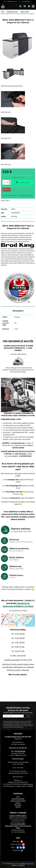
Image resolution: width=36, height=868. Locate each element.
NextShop (23, 864)
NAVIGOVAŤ (13, 748)
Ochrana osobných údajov (18, 801)
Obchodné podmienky (18, 799)
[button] (20, 6)
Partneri (18, 807)
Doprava (18, 803)
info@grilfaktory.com (12, 1)
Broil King (17, 317)
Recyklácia (18, 805)
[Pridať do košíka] (22, 182)
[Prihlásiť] (25, 6)
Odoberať (28, 716)
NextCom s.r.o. (21, 865)
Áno (15, 323)
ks (8, 182)
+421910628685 (26, 1)
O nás (18, 797)
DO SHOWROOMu (22, 748)
